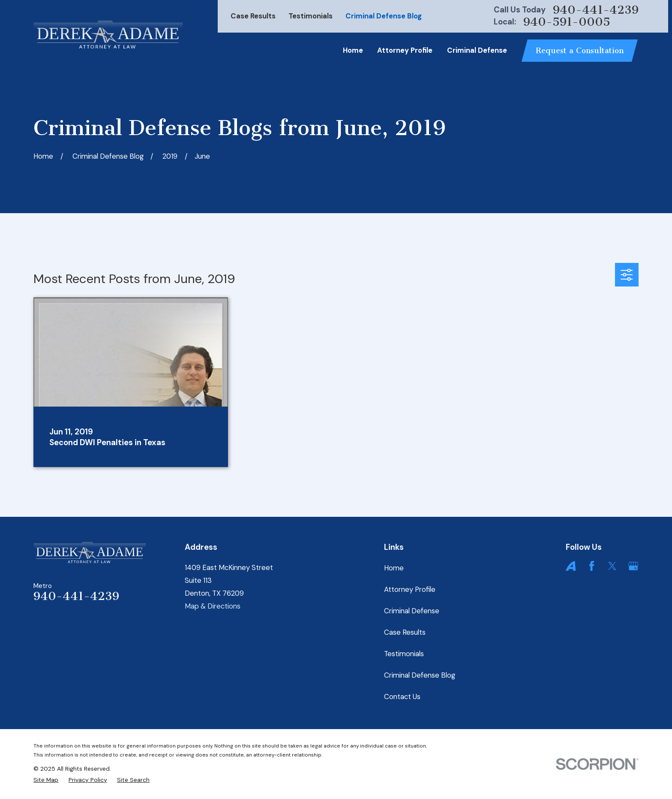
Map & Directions (213, 606)
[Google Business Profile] (633, 566)
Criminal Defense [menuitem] (477, 50)
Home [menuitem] (353, 50)
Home (394, 568)
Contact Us (402, 696)
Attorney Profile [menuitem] (405, 50)
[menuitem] (46, 780)
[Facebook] (592, 566)
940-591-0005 (567, 22)
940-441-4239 (596, 10)
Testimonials (310, 16)
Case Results (253, 16)
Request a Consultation (580, 51)
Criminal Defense (412, 611)
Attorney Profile (410, 589)
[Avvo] (571, 566)
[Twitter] (612, 566)
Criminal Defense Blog (384, 16)
